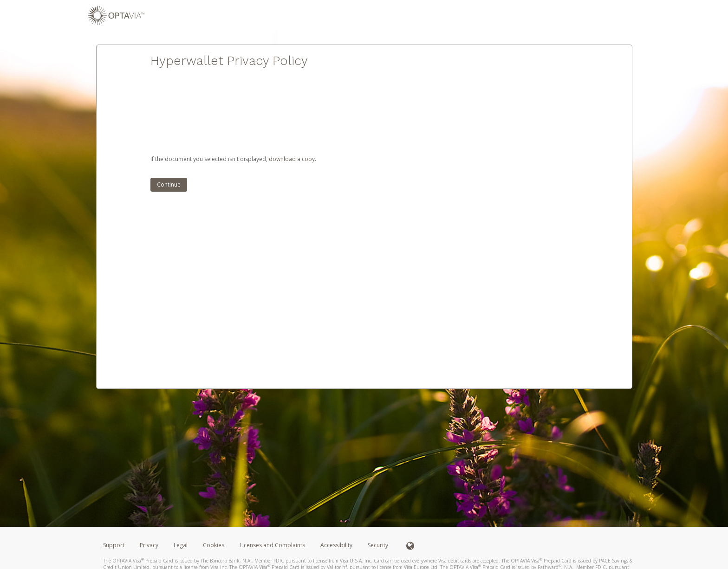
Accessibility (336, 545)
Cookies (214, 545)
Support (114, 545)
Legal (181, 545)
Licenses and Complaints (273, 545)
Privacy (149, 545)
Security (378, 545)
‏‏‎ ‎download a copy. (292, 159)
